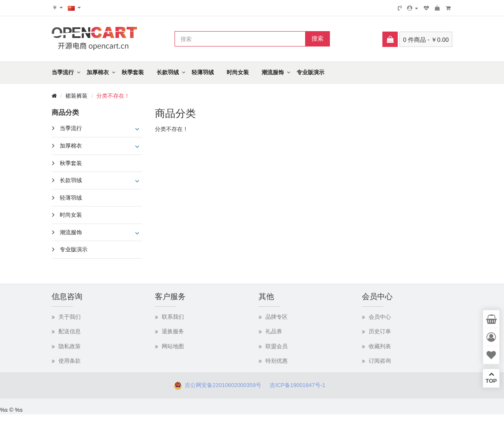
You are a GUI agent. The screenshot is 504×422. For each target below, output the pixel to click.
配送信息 (70, 331)
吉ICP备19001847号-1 (300, 385)
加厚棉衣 (98, 72)
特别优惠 (277, 361)
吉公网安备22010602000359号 (221, 385)
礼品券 (274, 331)
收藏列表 (380, 346)
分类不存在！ (113, 96)
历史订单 (380, 331)
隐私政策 (70, 346)
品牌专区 (277, 317)
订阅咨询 (380, 361)
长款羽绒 (168, 72)
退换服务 (173, 331)
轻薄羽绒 (203, 72)
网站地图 (173, 346)
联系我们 (173, 317)
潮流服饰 (273, 72)
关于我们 (70, 317)
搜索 (318, 38)
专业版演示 (310, 72)
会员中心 (380, 317)
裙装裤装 (76, 96)
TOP (491, 378)
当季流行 (63, 72)
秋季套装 (133, 72)
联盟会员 (277, 346)
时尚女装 (238, 72)
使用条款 (70, 361)
